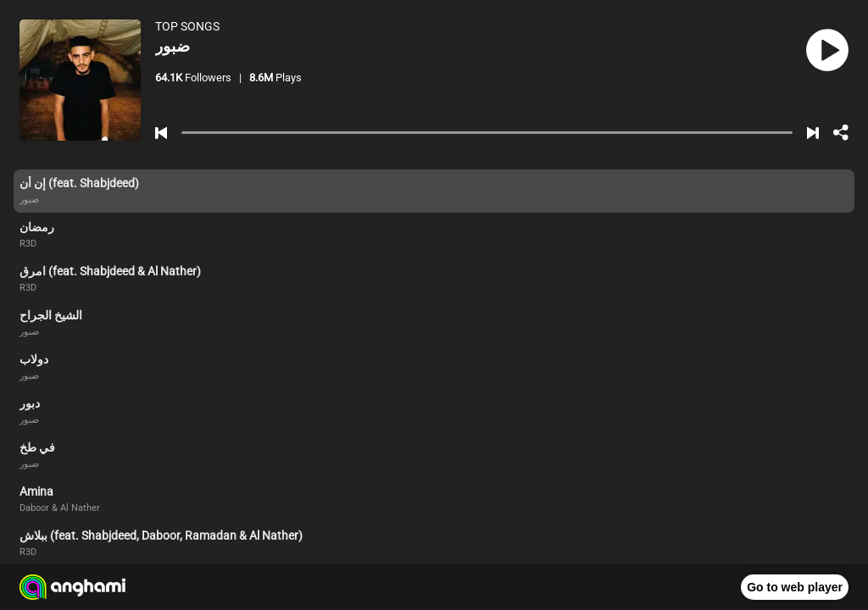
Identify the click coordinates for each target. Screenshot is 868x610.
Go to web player (795, 587)
